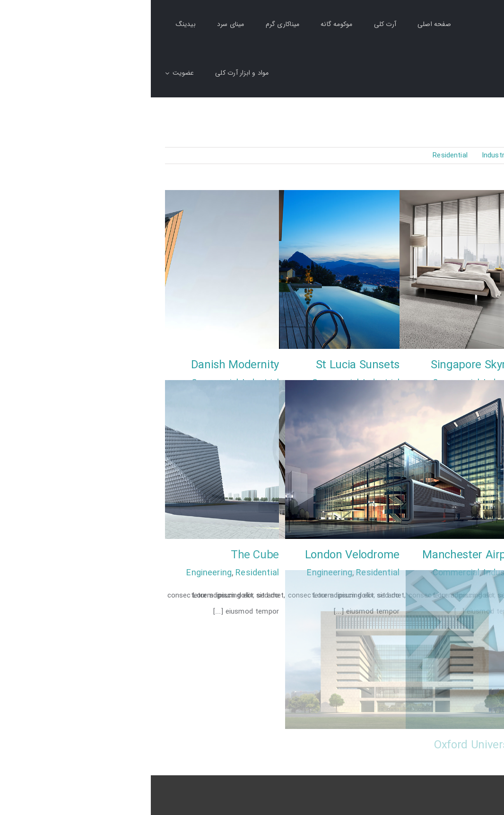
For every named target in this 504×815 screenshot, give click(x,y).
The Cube (104, 555)
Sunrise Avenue (451, 365)
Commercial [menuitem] (444, 156)
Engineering (58, 573)
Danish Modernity (84, 365)
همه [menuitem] (484, 156)
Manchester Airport (320, 555)
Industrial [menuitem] (346, 156)
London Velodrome (201, 555)
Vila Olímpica (457, 746)
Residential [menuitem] (299, 156)
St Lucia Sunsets (207, 365)
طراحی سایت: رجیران (458, 790)
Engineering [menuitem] (393, 156)
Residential (106, 573)
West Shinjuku (454, 555)
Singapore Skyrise (325, 365)
